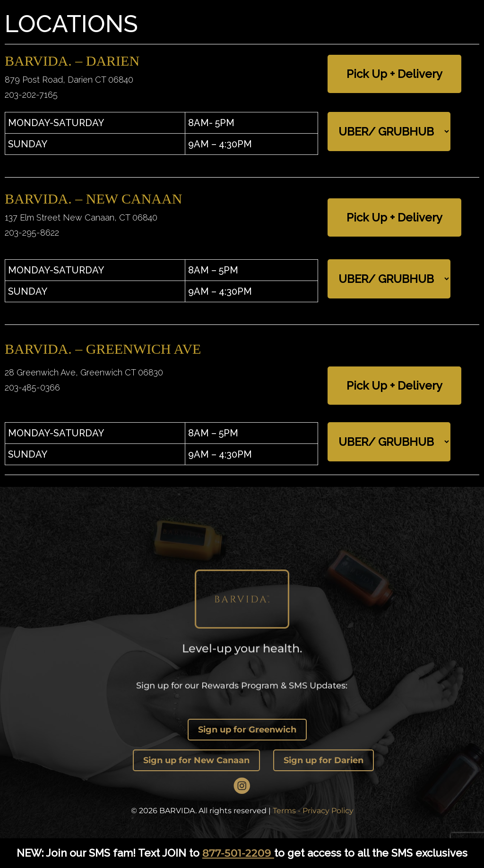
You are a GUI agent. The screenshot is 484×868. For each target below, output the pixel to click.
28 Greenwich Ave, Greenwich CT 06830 (84, 372)
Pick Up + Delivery (394, 74)
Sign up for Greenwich (247, 730)
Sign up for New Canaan (196, 760)
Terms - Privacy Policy (313, 811)
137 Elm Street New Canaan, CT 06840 (81, 217)
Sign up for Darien (324, 760)
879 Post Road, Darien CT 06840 (69, 80)
